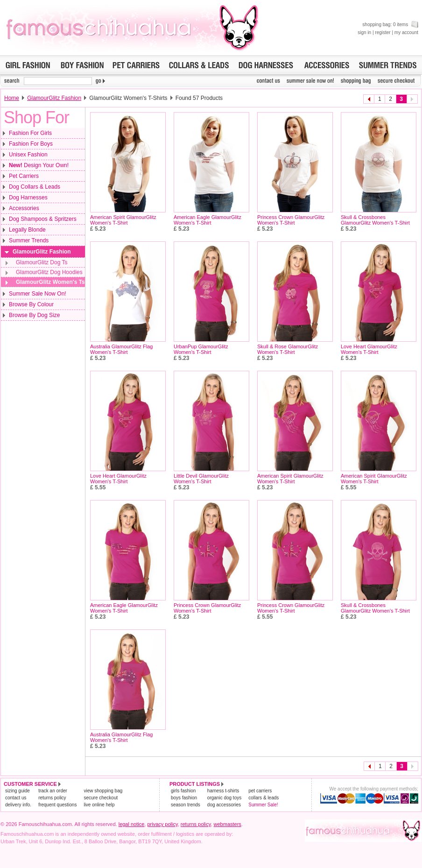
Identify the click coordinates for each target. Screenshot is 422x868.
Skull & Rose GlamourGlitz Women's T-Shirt (288, 349)
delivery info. (18, 805)
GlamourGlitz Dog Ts (42, 262)
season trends (186, 805)
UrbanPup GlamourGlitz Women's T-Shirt (201, 349)
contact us (16, 798)
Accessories (24, 208)
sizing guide (18, 791)
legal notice (132, 824)
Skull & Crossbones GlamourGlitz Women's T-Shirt (375, 220)
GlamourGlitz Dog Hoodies (49, 272)
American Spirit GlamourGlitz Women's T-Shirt (123, 220)
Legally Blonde (27, 230)
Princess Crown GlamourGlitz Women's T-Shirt (291, 220)
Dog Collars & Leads (35, 187)
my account (406, 32)
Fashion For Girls (30, 133)
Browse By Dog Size (34, 315)
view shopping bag (103, 791)
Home (12, 98)
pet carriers (260, 791)
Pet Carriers (24, 176)
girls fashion (183, 791)
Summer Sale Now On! (38, 294)
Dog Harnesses (28, 198)
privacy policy (162, 824)
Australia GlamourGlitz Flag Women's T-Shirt (122, 349)
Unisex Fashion (28, 155)
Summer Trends (29, 240)
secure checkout (101, 798)
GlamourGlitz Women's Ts (50, 282)
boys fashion (184, 798)
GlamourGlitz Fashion (54, 98)
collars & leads (264, 798)
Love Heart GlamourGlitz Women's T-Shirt (369, 349)
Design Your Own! (39, 165)
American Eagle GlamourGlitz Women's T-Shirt (207, 220)
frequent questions (57, 805)
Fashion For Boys (31, 144)
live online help (99, 805)
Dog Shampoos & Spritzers (43, 219)
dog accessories (224, 805)
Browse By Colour (31, 304)
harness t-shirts (223, 791)
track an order (53, 791)
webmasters (228, 824)
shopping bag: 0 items (390, 25)
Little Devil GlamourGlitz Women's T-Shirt (201, 479)
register (383, 32)
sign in (364, 32)
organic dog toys (224, 798)
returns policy (52, 798)
